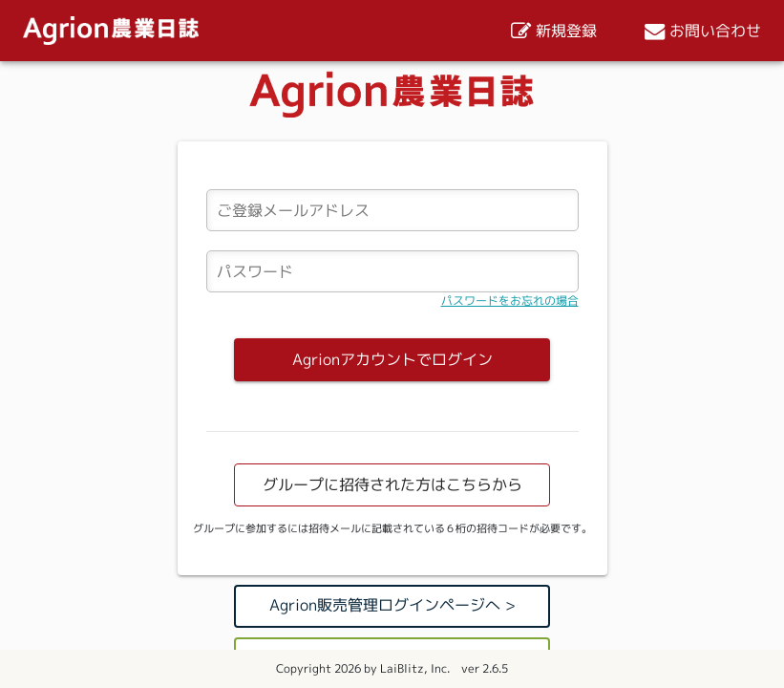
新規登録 (554, 31)
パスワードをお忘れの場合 (510, 301)
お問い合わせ (703, 31)
